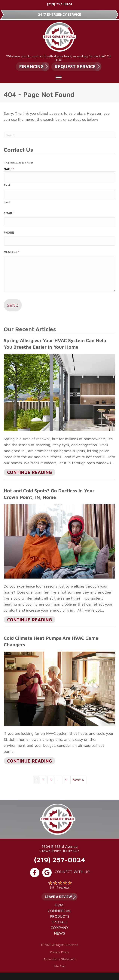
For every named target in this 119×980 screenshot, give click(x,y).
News (59, 933)
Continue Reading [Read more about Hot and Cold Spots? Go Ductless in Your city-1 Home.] (30, 620)
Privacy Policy (59, 952)
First (7, 185)
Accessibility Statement (60, 959)
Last (7, 202)
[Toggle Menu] (59, 77)
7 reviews (63, 887)
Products (60, 916)
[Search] (59, 135)
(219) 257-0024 (60, 4)
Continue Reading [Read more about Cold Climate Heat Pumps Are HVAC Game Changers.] (30, 761)
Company (59, 928)
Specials (59, 922)
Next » (78, 780)
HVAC (59, 905)
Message (11, 252)
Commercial (59, 911)
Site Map (59, 966)
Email (9, 213)
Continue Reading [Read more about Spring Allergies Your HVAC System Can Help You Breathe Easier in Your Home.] (30, 473)
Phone (9, 232)
